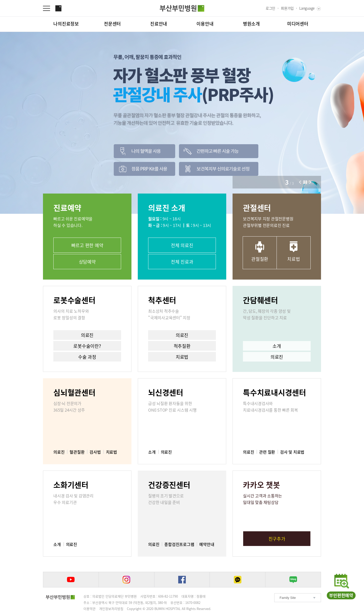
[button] (300, 182)
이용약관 (89, 609)
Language (307, 8)
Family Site (288, 598)
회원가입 (287, 8)
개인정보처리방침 (111, 609)
